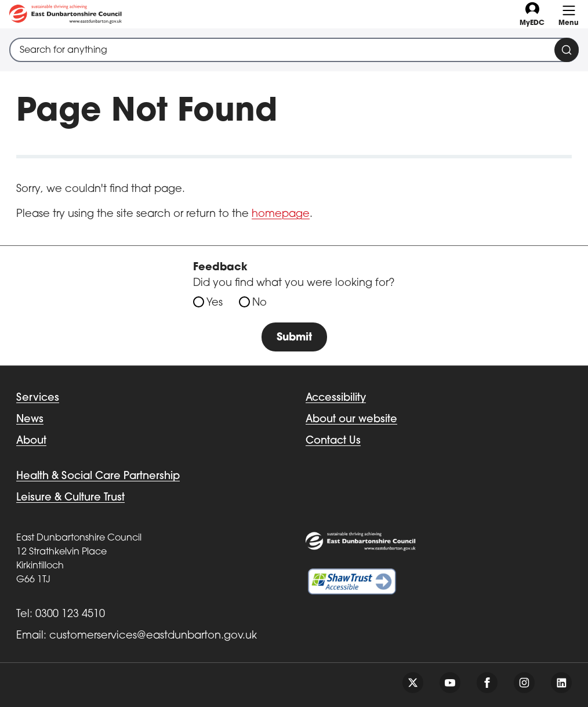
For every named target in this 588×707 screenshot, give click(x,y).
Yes (215, 303)
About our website (351, 420)
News (30, 420)
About (31, 441)
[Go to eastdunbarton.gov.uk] (66, 14)
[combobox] (294, 50)
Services (38, 398)
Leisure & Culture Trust (70, 498)
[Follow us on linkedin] (561, 683)
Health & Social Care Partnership (98, 476)
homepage (281, 214)
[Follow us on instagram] (524, 683)
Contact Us (333, 441)
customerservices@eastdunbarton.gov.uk (153, 636)
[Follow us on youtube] (450, 683)
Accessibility (336, 398)
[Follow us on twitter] (413, 683)
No (259, 303)
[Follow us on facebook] (487, 683)
